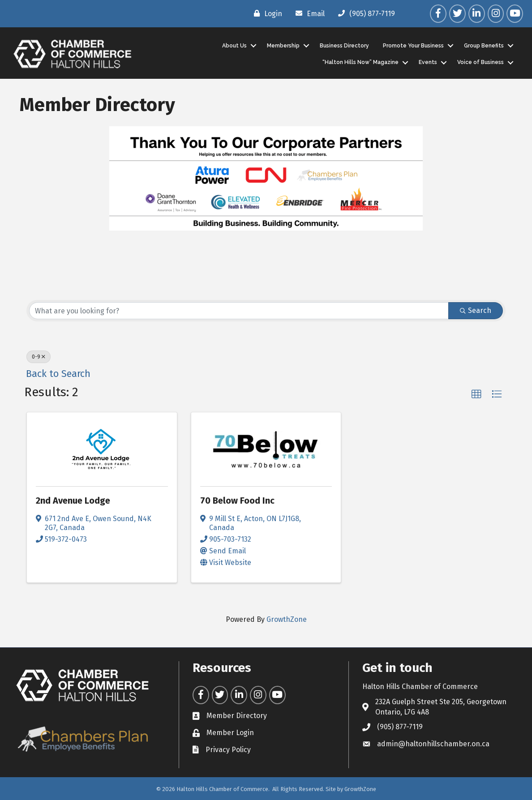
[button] (476, 394)
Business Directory (344, 45)
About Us (234, 45)
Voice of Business (480, 62)
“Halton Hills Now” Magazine (360, 62)
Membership (283, 45)
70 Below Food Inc (237, 501)
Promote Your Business (413, 45)
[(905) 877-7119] (364, 13)
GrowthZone (287, 619)
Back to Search (58, 374)
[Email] (308, 13)
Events (427, 62)
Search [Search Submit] (476, 310)
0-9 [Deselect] (39, 357)
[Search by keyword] (239, 311)
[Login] (266, 13)
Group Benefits (483, 45)
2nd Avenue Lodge (73, 501)
